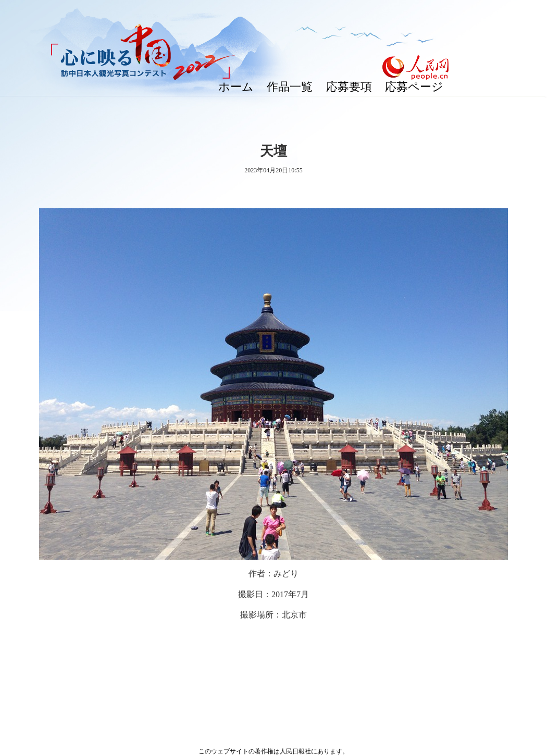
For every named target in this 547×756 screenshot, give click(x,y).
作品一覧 (290, 87)
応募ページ (414, 87)
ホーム (236, 87)
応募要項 (349, 87)
